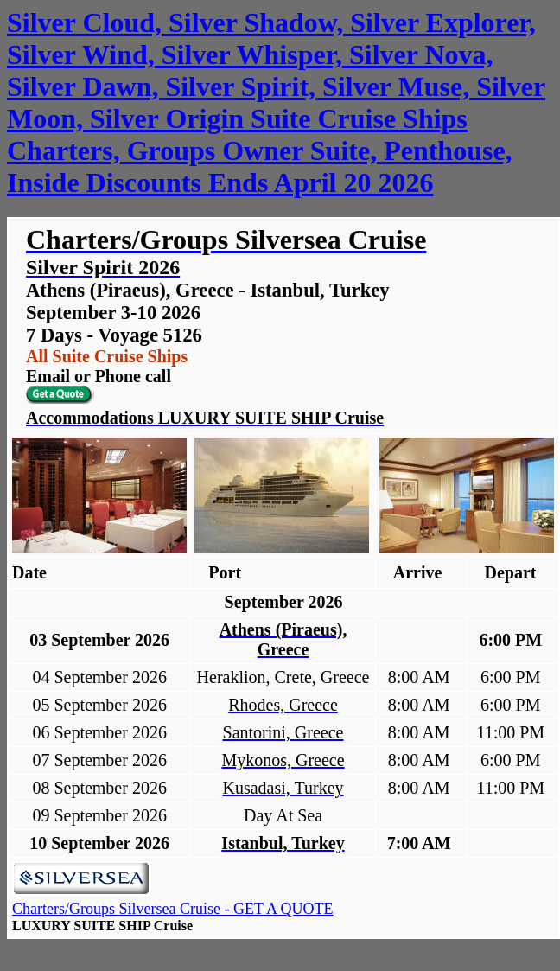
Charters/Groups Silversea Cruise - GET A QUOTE (173, 909)
